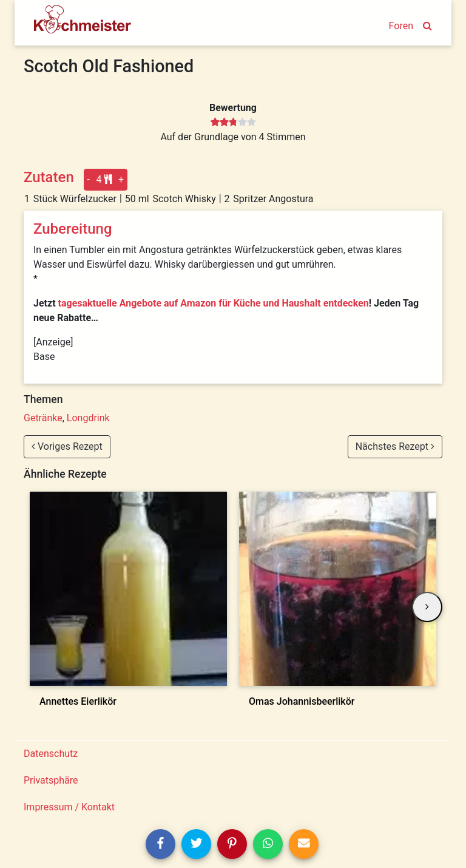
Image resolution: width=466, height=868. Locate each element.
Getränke (43, 418)
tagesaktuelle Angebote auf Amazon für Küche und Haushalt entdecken (214, 303)
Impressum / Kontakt (69, 807)
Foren (401, 26)
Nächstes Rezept (395, 446)
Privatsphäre (51, 780)
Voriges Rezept (67, 446)
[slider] (233, 123)
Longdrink (88, 418)
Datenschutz (51, 754)
